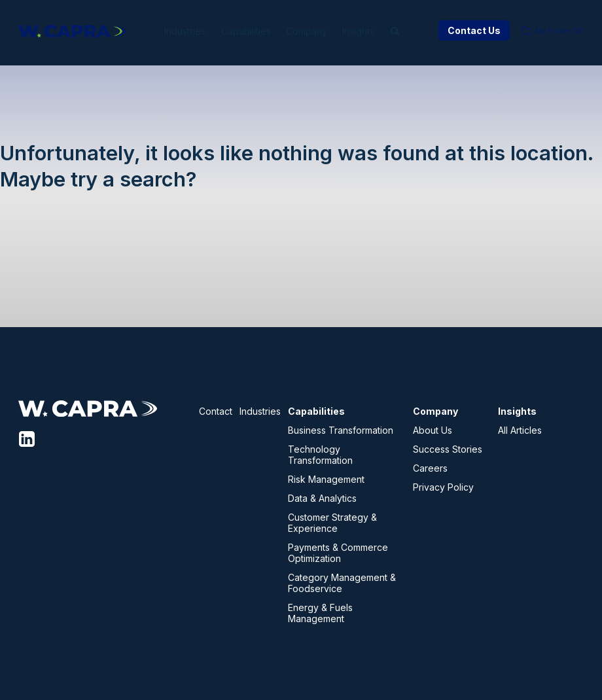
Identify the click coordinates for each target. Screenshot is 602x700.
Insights (374, 31)
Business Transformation (341, 430)
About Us (433, 430)
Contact (216, 411)
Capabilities (245, 31)
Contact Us (474, 30)
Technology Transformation (320, 455)
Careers (430, 468)
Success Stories (448, 449)
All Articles (520, 430)
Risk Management (326, 479)
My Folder (559, 31)
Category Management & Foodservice (342, 583)
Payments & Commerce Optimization (338, 553)
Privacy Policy (443, 487)
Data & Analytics (322, 498)
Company (314, 31)
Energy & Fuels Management (320, 613)
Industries (174, 31)
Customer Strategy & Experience (332, 523)
